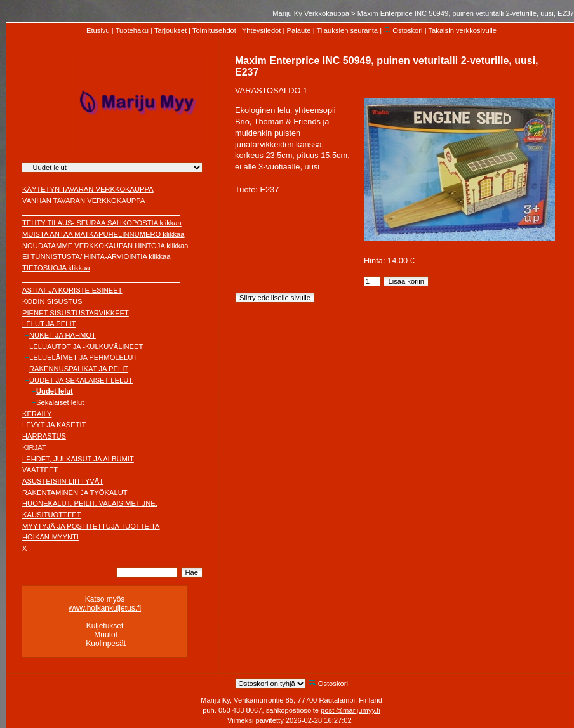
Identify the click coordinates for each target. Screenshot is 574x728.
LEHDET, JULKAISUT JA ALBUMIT (78, 459)
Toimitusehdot (214, 30)
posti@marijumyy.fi (350, 710)
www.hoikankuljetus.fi (105, 608)
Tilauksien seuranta (347, 30)
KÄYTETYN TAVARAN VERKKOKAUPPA (88, 189)
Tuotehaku (132, 30)
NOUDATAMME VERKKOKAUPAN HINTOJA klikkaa (105, 246)
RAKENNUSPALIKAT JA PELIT (79, 369)
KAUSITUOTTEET (52, 515)
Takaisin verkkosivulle (462, 30)
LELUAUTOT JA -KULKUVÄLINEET (86, 347)
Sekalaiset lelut (60, 402)
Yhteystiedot (262, 30)
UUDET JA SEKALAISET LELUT (81, 380)
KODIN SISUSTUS (52, 301)
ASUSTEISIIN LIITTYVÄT (63, 481)
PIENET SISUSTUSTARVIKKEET (76, 313)
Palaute (299, 30)
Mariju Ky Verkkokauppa (311, 13)
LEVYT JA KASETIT (54, 425)
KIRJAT (34, 447)
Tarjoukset (170, 30)
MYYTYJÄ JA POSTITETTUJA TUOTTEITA (91, 526)
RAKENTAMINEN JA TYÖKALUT (75, 493)
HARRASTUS (44, 436)
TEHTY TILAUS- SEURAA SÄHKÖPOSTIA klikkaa (102, 223)
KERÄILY (37, 414)
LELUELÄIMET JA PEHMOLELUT (83, 357)
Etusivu (98, 30)
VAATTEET (40, 470)
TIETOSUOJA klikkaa (56, 268)
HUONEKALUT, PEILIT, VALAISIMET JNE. (90, 503)
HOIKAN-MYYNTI (50, 537)
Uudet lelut (55, 391)
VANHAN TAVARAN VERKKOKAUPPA (83, 201)
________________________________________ (101, 212)
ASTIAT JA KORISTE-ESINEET (72, 290)
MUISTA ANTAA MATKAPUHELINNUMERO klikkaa (103, 234)
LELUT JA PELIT (49, 324)
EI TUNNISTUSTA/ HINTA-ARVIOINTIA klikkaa (97, 256)
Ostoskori (407, 30)
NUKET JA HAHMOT (63, 335)
